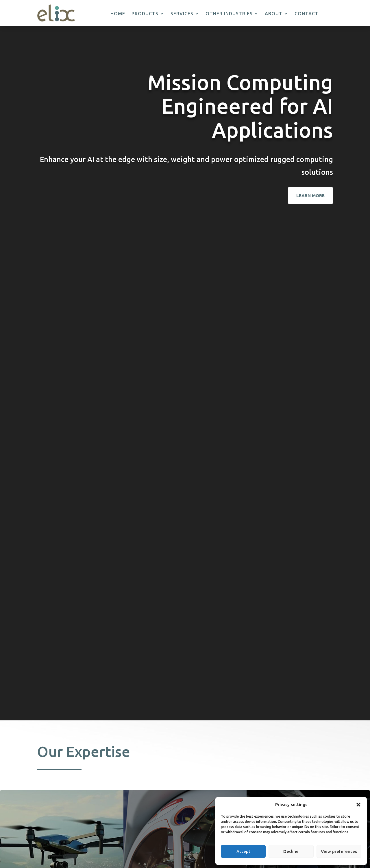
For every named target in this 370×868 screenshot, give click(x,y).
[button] (358, 805)
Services (182, 14)
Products (145, 14)
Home (118, 14)
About (274, 14)
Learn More (310, 196)
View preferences (339, 851)
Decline (291, 851)
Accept (243, 851)
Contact (307, 14)
